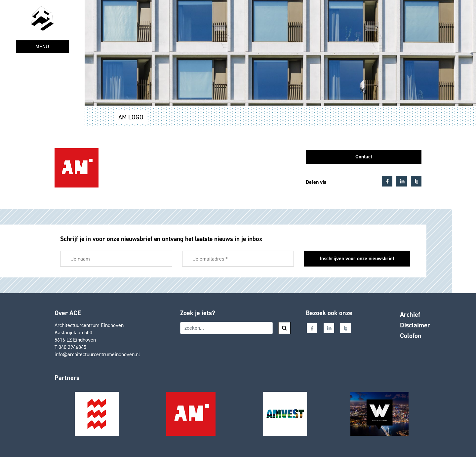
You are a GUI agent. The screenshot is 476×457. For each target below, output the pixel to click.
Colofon (411, 336)
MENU (42, 46)
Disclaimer (415, 325)
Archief (410, 314)
